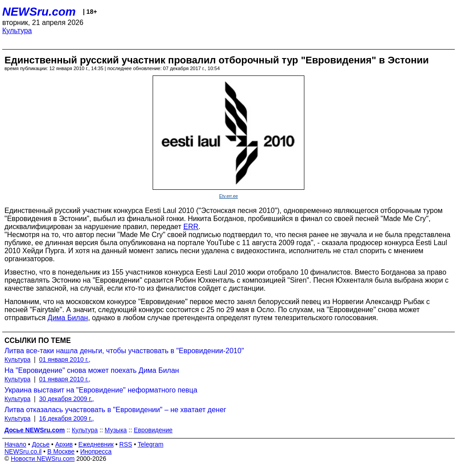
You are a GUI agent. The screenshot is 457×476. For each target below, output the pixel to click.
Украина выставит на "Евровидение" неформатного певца (101, 390)
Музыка (116, 430)
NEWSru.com (39, 12)
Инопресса (96, 451)
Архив (64, 444)
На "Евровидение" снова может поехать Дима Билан (92, 370)
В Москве (61, 451)
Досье (41, 444)
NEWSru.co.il (23, 451)
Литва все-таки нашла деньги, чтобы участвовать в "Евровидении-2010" (124, 351)
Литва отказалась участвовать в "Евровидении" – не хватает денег (115, 410)
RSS (126, 444)
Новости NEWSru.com (43, 459)
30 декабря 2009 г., (66, 399)
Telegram (151, 444)
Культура (17, 31)
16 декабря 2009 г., (66, 418)
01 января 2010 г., (64, 359)
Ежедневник (96, 444)
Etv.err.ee (228, 196)
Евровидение (153, 430)
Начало (15, 444)
